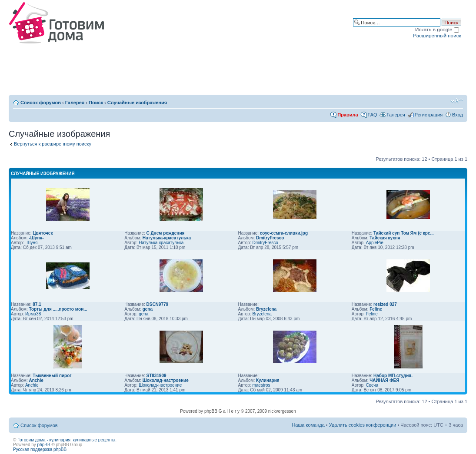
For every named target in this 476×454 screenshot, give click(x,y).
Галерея (75, 103)
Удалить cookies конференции (363, 425)
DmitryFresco (270, 238)
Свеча (372, 385)
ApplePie (375, 243)
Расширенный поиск (437, 35)
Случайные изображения (137, 103)
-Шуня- (36, 238)
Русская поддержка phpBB (40, 449)
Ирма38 (33, 314)
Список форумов (41, 103)
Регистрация (429, 115)
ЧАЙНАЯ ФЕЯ (384, 380)
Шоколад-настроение (166, 380)
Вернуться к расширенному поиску (53, 144)
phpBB (44, 445)
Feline (376, 309)
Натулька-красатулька (167, 238)
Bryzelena (266, 309)
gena (148, 309)
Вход (458, 115)
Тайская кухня (385, 238)
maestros (261, 385)
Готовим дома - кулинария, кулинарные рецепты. (67, 440)
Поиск (96, 103)
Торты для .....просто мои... (58, 309)
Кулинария (268, 380)
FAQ (373, 115)
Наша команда (308, 425)
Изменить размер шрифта (457, 101)
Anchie (36, 380)
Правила (348, 115)
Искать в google (437, 29)
